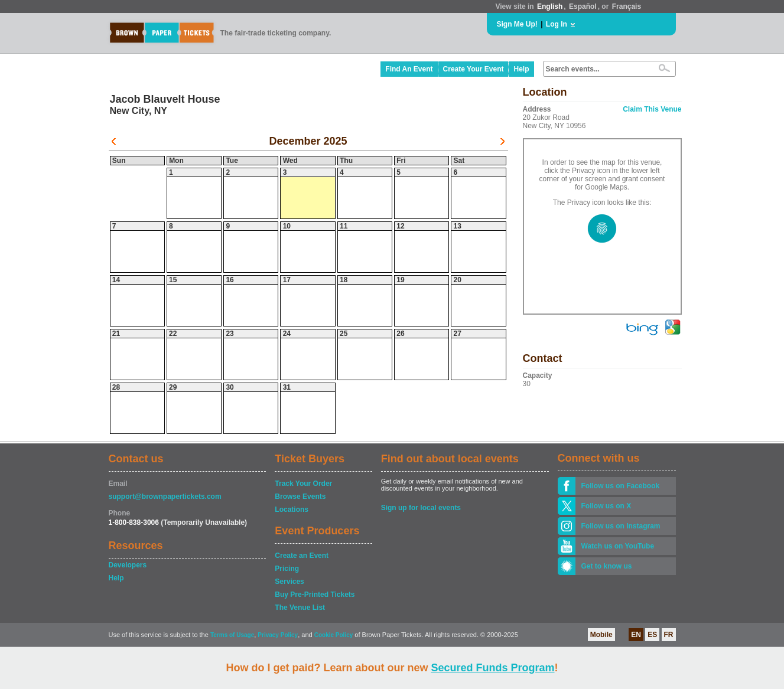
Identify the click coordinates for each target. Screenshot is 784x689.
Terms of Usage (232, 635)
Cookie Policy (334, 635)
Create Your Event (474, 69)
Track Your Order (303, 484)
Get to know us (607, 566)
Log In (557, 24)
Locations (292, 510)
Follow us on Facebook (621, 486)
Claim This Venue (652, 109)
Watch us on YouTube (618, 546)
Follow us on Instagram (621, 526)
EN (636, 635)
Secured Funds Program (492, 668)
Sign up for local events (421, 508)
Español (583, 6)
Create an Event (302, 556)
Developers (128, 565)
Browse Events (300, 497)
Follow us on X (606, 506)
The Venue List (300, 608)
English (550, 6)
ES (652, 635)
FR (669, 635)
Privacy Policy (278, 635)
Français (627, 6)
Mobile (601, 635)
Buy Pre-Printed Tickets (315, 595)
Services (289, 582)
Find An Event (409, 69)
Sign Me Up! (517, 24)
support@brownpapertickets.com (165, 497)
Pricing (287, 569)
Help (521, 69)
